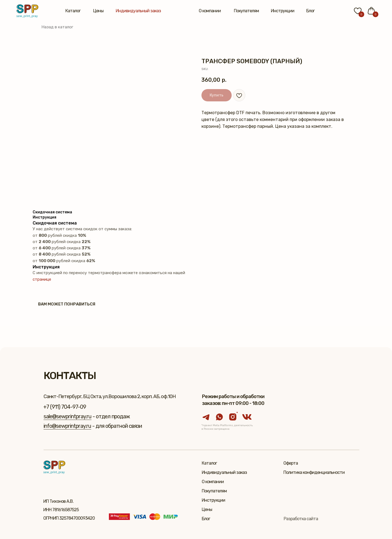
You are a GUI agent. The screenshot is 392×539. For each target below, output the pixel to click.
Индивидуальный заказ (138, 11)
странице (42, 279)
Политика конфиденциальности (314, 472)
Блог (310, 11)
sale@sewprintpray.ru (68, 416)
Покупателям (246, 11)
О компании (210, 11)
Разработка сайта (301, 519)
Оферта (291, 463)
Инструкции (283, 11)
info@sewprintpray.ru (67, 426)
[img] (27, 11)
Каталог (73, 11)
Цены (98, 11)
